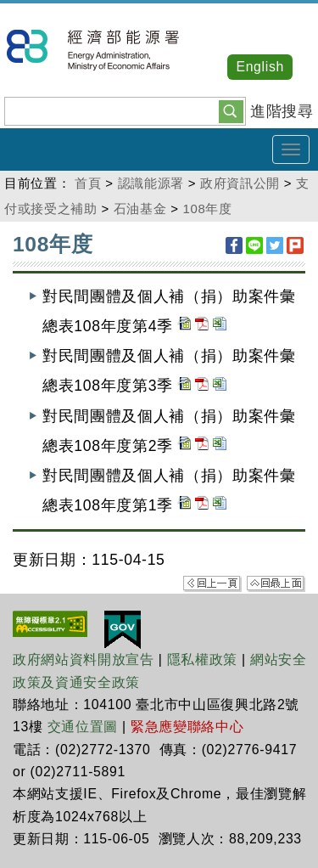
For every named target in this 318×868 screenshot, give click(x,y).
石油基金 (140, 209)
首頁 (88, 183)
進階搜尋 (282, 111)
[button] (231, 110)
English (260, 67)
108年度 (207, 209)
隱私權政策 (202, 659)
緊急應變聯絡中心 (187, 727)
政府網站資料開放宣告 (84, 659)
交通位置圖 (83, 727)
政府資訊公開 (240, 183)
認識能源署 (151, 183)
